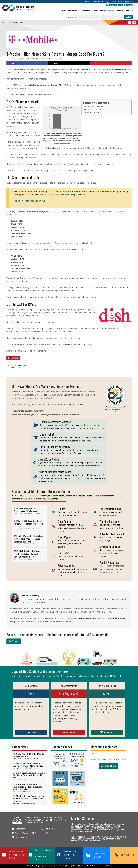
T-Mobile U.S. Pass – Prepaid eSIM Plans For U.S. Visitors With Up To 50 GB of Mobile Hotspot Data (29, 799)
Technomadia (84, 618)
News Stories (28, 514)
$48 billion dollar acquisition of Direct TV (48, 85)
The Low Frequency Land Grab (30, 201)
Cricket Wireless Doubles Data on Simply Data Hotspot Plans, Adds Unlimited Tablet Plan (29, 539)
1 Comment (63, 59)
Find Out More (14, 641)
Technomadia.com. (36, 823)
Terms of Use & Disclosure (90, 866)
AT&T (25, 544)
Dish (21, 368)
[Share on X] (69, 63)
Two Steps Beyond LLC (41, 866)
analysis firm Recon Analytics (33, 212)
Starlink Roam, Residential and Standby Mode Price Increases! (28, 510)
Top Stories (37, 514)
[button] (78, 11)
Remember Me (72, 17)
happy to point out (58, 133)
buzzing (21, 69)
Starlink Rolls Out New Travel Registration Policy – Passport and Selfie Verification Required (28, 554)
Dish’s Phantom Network (93, 107)
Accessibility (107, 866)
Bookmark (13, 358)
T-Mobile (84, 69)
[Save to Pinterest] (111, 63)
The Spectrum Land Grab (93, 109)
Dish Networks (119, 69)
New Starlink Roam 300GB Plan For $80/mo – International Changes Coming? (29, 524)
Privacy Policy (72, 866)
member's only (68, 195)
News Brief (31, 544)
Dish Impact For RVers (92, 112)
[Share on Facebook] (27, 63)
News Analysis (34, 59)
